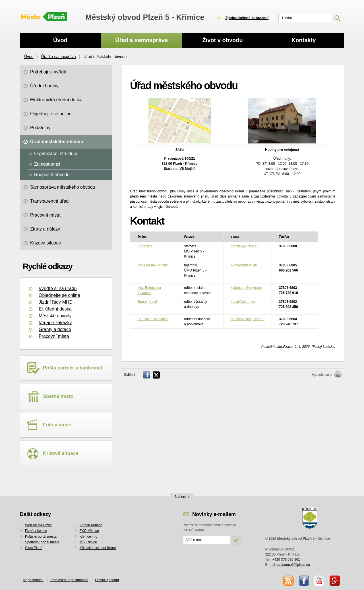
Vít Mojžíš (145, 246)
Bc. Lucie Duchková (152, 319)
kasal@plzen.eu (243, 302)
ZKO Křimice (89, 531)
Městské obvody (55, 316)
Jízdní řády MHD (56, 302)
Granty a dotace (55, 329)
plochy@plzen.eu (244, 265)
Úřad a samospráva (59, 57)
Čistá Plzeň (34, 548)
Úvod (29, 57)
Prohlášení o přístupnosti (69, 580)
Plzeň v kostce (36, 531)
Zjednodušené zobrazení (247, 18)
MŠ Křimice (88, 542)
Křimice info (89, 536)
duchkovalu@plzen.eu (248, 319)
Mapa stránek (33, 580)
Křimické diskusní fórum (98, 548)
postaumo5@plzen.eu (293, 565)
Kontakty (304, 40)
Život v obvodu (222, 40)
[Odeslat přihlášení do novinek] (207, 540)
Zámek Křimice (91, 525)
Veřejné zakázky (55, 323)
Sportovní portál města (42, 542)
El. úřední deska (55, 309)
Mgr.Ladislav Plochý (153, 265)
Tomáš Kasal (147, 302)
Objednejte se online (59, 295)
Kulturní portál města (41, 536)
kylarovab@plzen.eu (246, 288)
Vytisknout (322, 375)
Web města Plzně (38, 525)
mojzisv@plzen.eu (245, 246)
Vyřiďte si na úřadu (58, 288)
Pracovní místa (54, 336)
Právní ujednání (107, 580)
